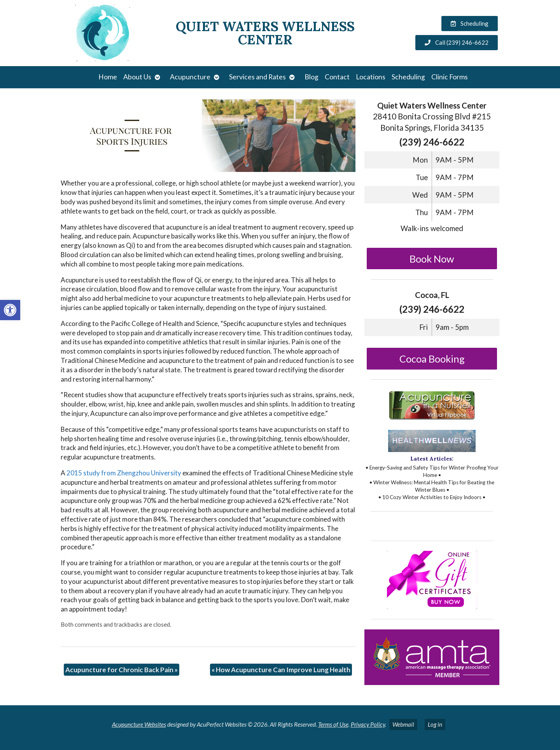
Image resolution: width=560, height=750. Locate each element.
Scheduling (408, 77)
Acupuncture (190, 77)
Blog (311, 77)
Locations (371, 77)
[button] (10, 310)
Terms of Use (333, 724)
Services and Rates (257, 77)
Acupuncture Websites (139, 724)
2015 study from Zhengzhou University (124, 473)
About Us (137, 77)
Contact (337, 77)
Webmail (403, 724)
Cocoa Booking (432, 359)
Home (108, 77)
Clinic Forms (450, 77)
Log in (435, 724)
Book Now (432, 259)
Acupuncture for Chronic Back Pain (122, 670)
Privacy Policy (368, 724)
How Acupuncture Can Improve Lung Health (281, 670)
